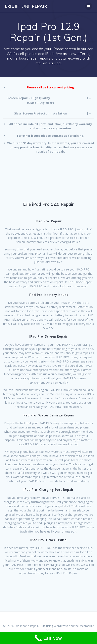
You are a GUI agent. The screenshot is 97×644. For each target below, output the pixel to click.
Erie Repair (26, 6)
